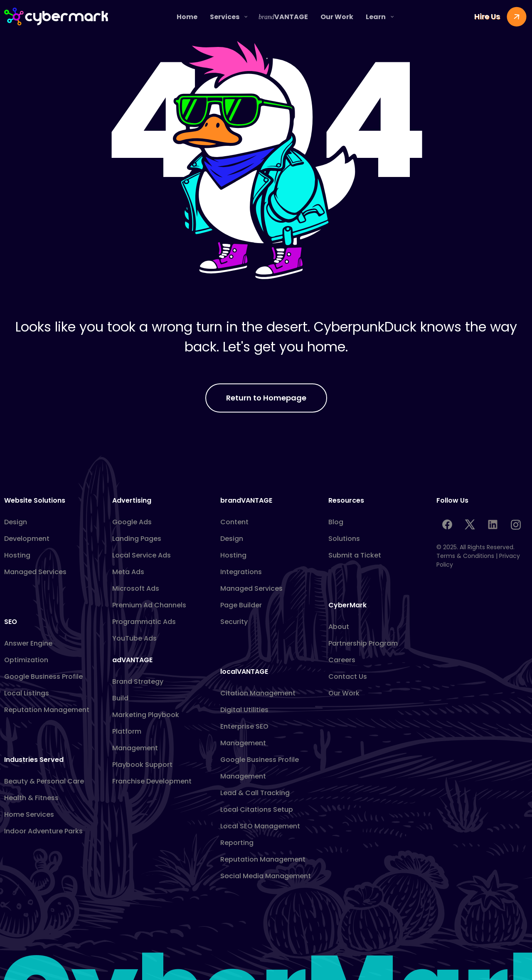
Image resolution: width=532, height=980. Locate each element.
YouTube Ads (134, 638)
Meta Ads (128, 572)
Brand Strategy (138, 682)
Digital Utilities (244, 710)
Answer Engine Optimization (28, 652)
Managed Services (35, 572)
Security (234, 622)
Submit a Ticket (355, 555)
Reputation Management (47, 710)
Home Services (29, 814)
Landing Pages (137, 539)
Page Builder (241, 605)
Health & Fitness (31, 798)
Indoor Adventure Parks (43, 831)
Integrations (241, 572)
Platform (127, 731)
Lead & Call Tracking (255, 793)
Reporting (237, 843)
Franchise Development (152, 781)
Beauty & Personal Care (44, 781)
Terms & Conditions (465, 556)
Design (16, 522)
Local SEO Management (260, 826)
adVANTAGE (132, 660)
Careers (342, 660)
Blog (336, 522)
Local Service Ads (142, 555)
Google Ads (132, 522)
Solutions (344, 539)
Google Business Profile (43, 677)
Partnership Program (363, 643)
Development (27, 539)
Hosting (17, 555)
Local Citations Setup (257, 809)
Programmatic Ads (144, 622)
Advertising (132, 500)
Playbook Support (142, 765)
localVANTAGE (244, 672)
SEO (11, 622)
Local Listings (27, 693)
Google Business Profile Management (260, 768)
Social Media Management (266, 876)
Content (234, 522)
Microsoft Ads (136, 588)
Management (135, 748)
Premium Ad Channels (149, 605)
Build (120, 698)
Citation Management (258, 693)
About (339, 627)
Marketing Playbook (146, 715)
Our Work (344, 693)
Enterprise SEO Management (244, 735)
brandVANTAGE (246, 500)
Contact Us (348, 677)
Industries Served (34, 760)
